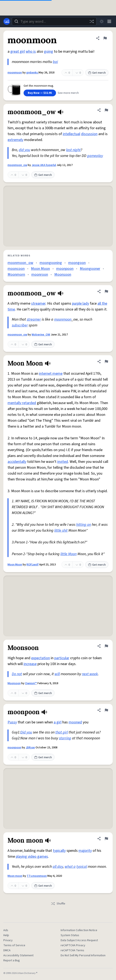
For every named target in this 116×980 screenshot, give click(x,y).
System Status (70, 935)
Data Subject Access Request (79, 940)
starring (65, 738)
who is (31, 52)
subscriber (20, 325)
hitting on (84, 525)
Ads (6, 930)
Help (6, 935)
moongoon (77, 263)
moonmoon (15, 73)
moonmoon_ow (17, 165)
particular (62, 658)
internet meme (51, 374)
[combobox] (54, 21)
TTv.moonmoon (37, 876)
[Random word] (92, 21)
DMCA (7, 950)
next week (90, 674)
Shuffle (58, 904)
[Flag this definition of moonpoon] (106, 710)
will (57, 674)
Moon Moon (40, 269)
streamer (38, 303)
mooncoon (16, 269)
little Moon (69, 554)
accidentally (17, 462)
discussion (89, 134)
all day (58, 867)
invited (63, 462)
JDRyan (30, 748)
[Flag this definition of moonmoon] (105, 38)
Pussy (12, 722)
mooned (75, 722)
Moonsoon (63, 275)
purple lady (81, 303)
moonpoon (65, 269)
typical (82, 867)
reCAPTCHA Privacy (73, 945)
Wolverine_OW (41, 335)
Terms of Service (14, 945)
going (49, 52)
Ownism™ (31, 683)
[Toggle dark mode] (102, 21)
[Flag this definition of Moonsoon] (106, 646)
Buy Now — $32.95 (40, 93)
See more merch (68, 93)
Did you (26, 732)
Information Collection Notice (79, 930)
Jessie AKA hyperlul (44, 165)
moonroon (40, 275)
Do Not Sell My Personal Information (83, 955)
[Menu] (109, 21)
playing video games (32, 857)
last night (73, 150)
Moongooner (90, 269)
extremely (15, 140)
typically (59, 851)
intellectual (71, 134)
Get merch (97, 73)
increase (30, 664)
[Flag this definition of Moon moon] (106, 839)
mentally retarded (22, 403)
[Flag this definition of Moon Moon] (106, 361)
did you (24, 150)
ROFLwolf (33, 565)
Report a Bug (12, 960)
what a (70, 867)
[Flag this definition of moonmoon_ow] (106, 110)
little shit (61, 530)
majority (85, 851)
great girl (18, 52)
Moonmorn (16, 275)
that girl (62, 732)
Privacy (8, 940)
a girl (58, 722)
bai (55, 62)
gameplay (95, 156)
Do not (17, 674)
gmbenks (32, 73)
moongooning (51, 263)
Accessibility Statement (18, 955)
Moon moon (15, 876)
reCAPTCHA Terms (72, 950)
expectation (41, 658)
